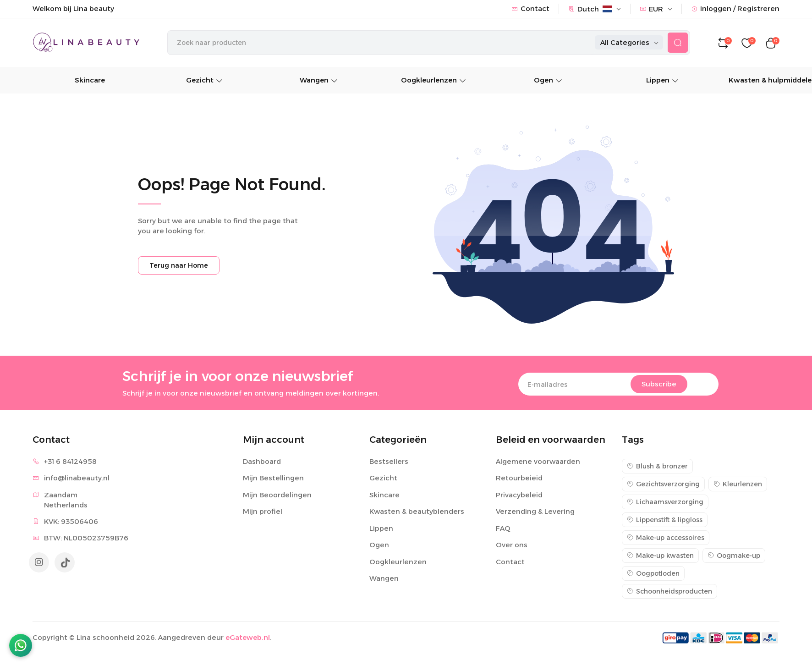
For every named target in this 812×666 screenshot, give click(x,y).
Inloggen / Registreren (735, 8)
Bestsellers (389, 462)
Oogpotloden (653, 574)
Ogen (548, 81)
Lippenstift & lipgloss (665, 520)
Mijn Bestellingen (273, 479)
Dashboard (262, 462)
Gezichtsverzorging (663, 484)
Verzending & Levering (535, 512)
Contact (530, 8)
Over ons (512, 546)
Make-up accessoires (666, 538)
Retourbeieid (519, 479)
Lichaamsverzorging (665, 502)
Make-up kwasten (660, 556)
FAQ (503, 529)
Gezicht (204, 81)
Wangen (319, 81)
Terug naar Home (179, 266)
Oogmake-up (734, 556)
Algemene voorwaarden (538, 462)
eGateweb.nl (248, 638)
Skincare (90, 81)
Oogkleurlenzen (433, 81)
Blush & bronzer (657, 467)
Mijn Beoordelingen (277, 495)
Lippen (662, 81)
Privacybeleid (519, 495)
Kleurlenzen (738, 484)
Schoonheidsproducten (669, 592)
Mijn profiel (263, 512)
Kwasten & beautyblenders (417, 512)
